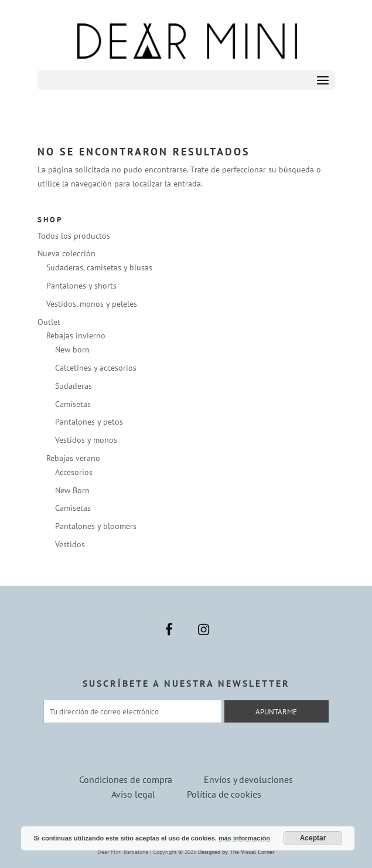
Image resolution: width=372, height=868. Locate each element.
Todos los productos (74, 236)
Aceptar (313, 838)
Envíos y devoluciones (248, 779)
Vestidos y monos (86, 440)
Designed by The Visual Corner (236, 852)
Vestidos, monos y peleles (92, 304)
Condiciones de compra (126, 779)
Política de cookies (224, 794)
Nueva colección (66, 253)
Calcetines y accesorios (96, 368)
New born (72, 350)
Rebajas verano (73, 458)
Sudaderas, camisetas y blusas (99, 267)
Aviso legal (133, 794)
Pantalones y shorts (81, 286)
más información (244, 838)
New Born (72, 490)
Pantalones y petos (89, 422)
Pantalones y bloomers (96, 526)
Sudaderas (74, 386)
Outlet (49, 322)
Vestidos (70, 544)
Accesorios (74, 472)
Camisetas (73, 404)
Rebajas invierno (76, 335)
